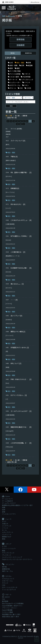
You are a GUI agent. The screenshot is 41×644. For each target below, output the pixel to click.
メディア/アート (8, 532)
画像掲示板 (28, 53)
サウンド (5, 583)
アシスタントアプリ (9, 514)
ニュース (7, 519)
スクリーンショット (9, 548)
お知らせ (5, 524)
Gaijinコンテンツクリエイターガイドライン (17, 559)
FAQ (3, 599)
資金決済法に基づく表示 (10, 617)
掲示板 (4, 567)
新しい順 (9, 116)
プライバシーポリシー (10, 608)
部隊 (4, 512)
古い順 (17, 116)
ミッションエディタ (9, 590)
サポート (7, 595)
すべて (4, 521)
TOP (4, 16)
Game (6, 496)
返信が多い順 (12, 118)
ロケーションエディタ (10, 587)
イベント (5, 528)
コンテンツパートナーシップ (12, 557)
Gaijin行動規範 (7, 610)
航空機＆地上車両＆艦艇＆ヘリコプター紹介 (17, 505)
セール (4, 530)
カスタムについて (8, 579)
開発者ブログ (7, 537)
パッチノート (7, 534)
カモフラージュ (7, 581)
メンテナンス (7, 526)
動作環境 (5, 601)
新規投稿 (21, 39)
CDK (4, 585)
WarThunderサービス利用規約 (13, 603)
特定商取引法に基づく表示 (11, 614)
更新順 (25, 116)
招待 (4, 510)
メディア (7, 544)
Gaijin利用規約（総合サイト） (13, 606)
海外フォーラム (7, 571)
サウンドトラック (8, 553)
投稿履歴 (21, 45)
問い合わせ (6, 597)
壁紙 (4, 551)
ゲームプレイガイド (9, 503)
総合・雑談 (11, 152)
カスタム (7, 576)
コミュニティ (12, 16)
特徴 (4, 507)
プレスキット (7, 555)
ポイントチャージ (35, 2)
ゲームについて (7, 499)
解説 (4, 539)
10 (20, 124)
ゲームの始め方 (7, 501)
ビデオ (4, 546)
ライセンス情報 (7, 612)
